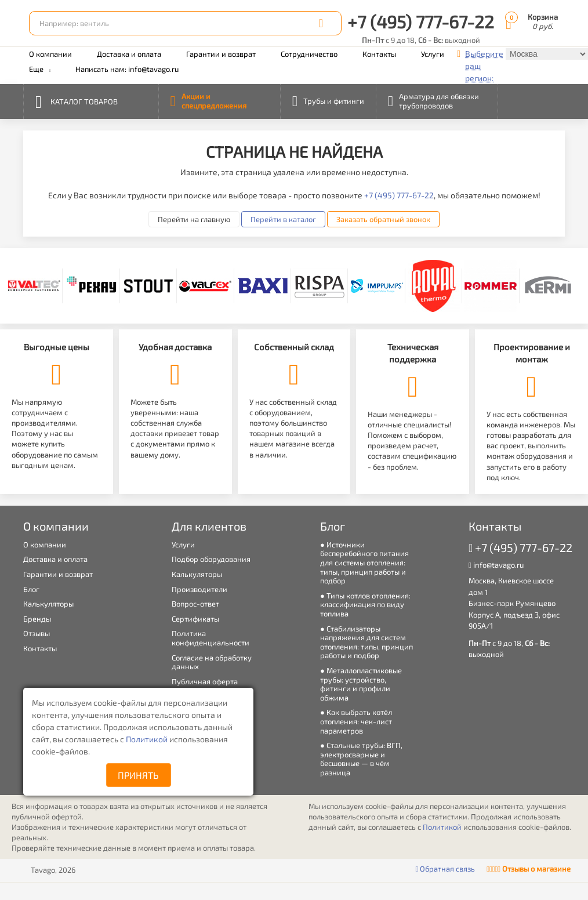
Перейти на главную (194, 219)
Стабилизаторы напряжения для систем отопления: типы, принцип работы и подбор (366, 642)
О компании (50, 54)
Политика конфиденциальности (210, 638)
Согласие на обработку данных (212, 662)
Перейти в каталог (283, 219)
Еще (40, 69)
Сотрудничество (309, 54)
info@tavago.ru (496, 565)
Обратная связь (446, 869)
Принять (138, 775)
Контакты (379, 54)
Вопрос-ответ (195, 604)
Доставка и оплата (129, 54)
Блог (31, 589)
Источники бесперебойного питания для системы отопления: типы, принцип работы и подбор (364, 562)
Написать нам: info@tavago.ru (127, 69)
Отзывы (37, 633)
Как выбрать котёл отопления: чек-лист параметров (356, 721)
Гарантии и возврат (221, 54)
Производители (199, 589)
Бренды (37, 619)
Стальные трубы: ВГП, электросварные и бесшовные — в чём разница (361, 759)
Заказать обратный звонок (383, 219)
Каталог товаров (77, 101)
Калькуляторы (48, 604)
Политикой (148, 739)
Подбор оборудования (211, 559)
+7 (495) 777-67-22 (421, 21)
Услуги (433, 54)
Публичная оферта (205, 681)
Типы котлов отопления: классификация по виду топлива (365, 605)
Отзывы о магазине (529, 869)
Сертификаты (195, 619)
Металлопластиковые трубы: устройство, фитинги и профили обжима (361, 684)
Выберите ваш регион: (484, 66)
